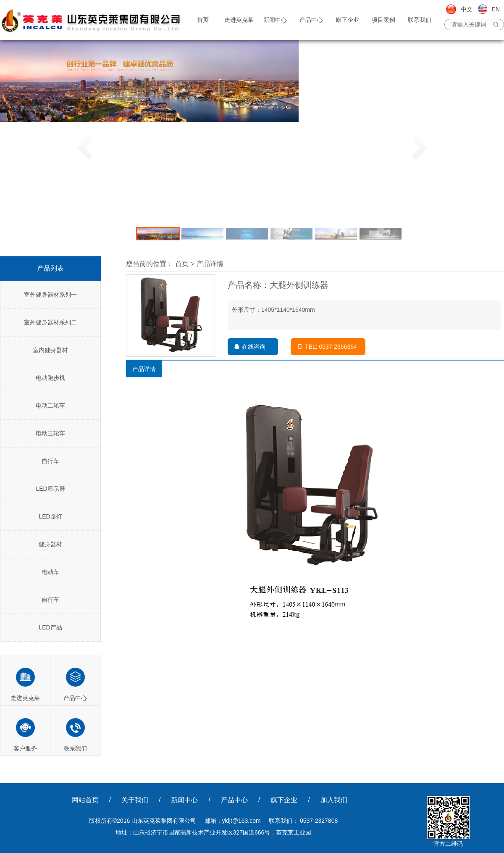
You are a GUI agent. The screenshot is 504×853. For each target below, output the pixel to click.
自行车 (50, 461)
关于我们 (135, 800)
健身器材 (50, 544)
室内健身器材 (50, 350)
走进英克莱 (239, 20)
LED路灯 (50, 516)
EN (496, 9)
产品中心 (311, 20)
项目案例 (383, 20)
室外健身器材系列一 (50, 295)
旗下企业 (347, 20)
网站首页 (85, 800)
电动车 (50, 572)
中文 (467, 9)
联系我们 (420, 20)
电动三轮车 (50, 433)
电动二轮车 (50, 405)
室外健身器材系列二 (50, 322)
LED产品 (50, 627)
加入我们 (334, 800)
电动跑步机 (50, 378)
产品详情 (210, 264)
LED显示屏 (50, 489)
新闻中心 (275, 20)
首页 (203, 20)
